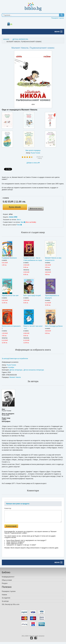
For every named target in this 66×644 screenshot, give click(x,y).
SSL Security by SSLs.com (11, 604)
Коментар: (8, 508)
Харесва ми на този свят (10, 296)
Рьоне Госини (35, 153)
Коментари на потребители (19, 359)
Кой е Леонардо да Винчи (54, 326)
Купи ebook (15, 207)
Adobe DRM (13, 217)
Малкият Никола (15, 377)
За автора (5, 359)
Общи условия (7, 580)
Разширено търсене (58, 18)
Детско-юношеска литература (34, 370)
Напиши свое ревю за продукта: (18, 504)
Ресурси (5, 583)
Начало (6, 39)
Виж (19, 220)
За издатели (6, 598)
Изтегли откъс (36, 209)
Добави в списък (33, 163)
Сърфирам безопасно (9, 258)
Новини (4, 595)
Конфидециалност (8, 577)
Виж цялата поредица (33, 150)
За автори (5, 601)
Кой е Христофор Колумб (32, 296)
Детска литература (20, 39)
